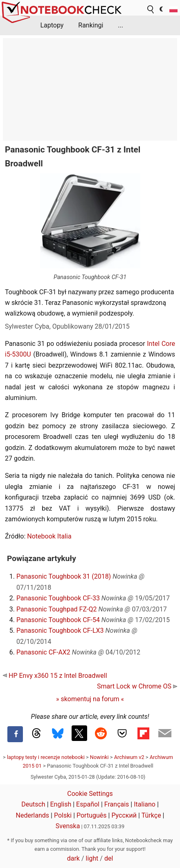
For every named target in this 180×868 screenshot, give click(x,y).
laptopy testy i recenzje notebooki (46, 757)
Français (117, 804)
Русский (124, 815)
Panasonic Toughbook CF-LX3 (60, 631)
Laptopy (52, 25)
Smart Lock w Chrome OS (137, 686)
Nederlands (33, 815)
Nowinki (99, 757)
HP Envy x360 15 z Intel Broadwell (55, 676)
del (109, 858)
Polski (63, 815)
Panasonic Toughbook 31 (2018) (64, 576)
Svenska (68, 826)
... (120, 25)
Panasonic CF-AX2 (43, 652)
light (92, 858)
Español (88, 804)
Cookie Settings (90, 794)
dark (73, 858)
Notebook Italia (49, 536)
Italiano (145, 804)
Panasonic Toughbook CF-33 (58, 598)
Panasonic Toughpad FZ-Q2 (56, 609)
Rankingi (91, 25)
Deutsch (33, 804)
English (61, 804)
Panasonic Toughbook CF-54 (58, 620)
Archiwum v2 (129, 757)
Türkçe (151, 815)
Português (92, 815)
